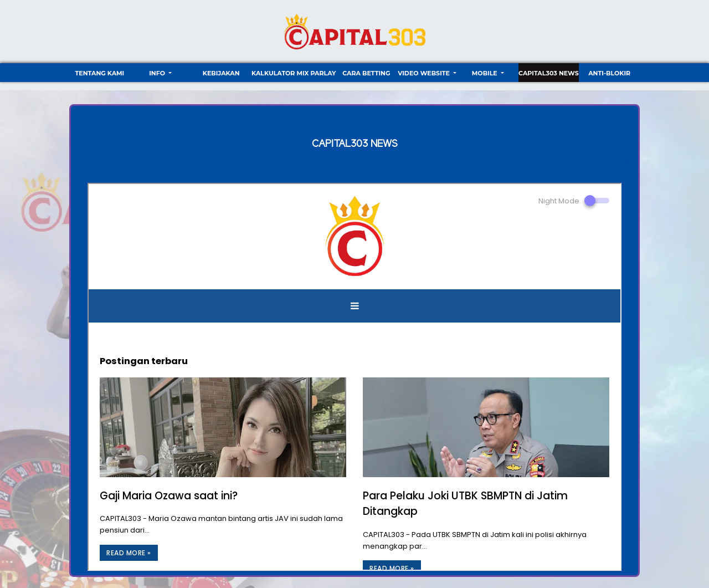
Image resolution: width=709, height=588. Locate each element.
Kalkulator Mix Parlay (294, 73)
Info (158, 73)
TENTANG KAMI (99, 73)
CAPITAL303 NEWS (549, 73)
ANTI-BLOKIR (609, 73)
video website (425, 73)
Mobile (485, 73)
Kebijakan (221, 73)
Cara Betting (366, 73)
